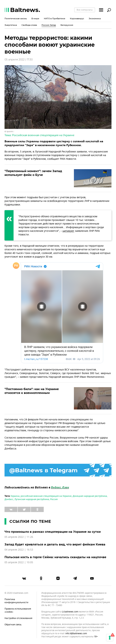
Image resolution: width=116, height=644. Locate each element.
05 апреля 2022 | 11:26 (19, 537)
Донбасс (9, 499)
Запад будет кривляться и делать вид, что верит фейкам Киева (55, 544)
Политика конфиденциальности (16, 601)
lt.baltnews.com (70, 612)
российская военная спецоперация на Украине (46, 496)
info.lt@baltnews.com (76, 633)
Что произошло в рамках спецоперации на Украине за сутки (53, 532)
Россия (54, 499)
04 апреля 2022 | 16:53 (19, 550)
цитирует (68, 231)
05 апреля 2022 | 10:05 (19, 562)
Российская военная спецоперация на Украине (43, 135)
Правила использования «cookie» (18, 610)
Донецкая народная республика (90, 496)
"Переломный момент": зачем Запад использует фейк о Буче (33, 173)
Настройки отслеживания (18, 618)
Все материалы (85, 10)
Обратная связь (13, 625)
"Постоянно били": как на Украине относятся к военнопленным (32, 391)
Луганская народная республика (32, 499)
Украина (15, 496)
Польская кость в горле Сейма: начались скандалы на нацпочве (55, 557)
